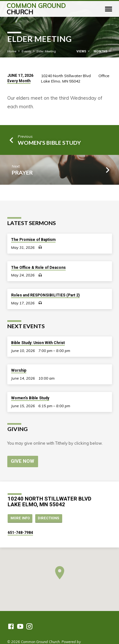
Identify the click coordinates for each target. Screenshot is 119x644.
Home (12, 51)
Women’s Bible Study (30, 398)
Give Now (23, 461)
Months (103, 51)
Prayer (22, 172)
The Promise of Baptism (33, 240)
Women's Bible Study (49, 143)
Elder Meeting (46, 51)
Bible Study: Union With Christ (38, 343)
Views (83, 51)
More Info (20, 518)
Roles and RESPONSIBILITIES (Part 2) (45, 295)
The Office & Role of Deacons (38, 268)
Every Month (19, 81)
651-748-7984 (20, 533)
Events (26, 51)
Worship (19, 370)
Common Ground (36, 9)
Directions (49, 518)
